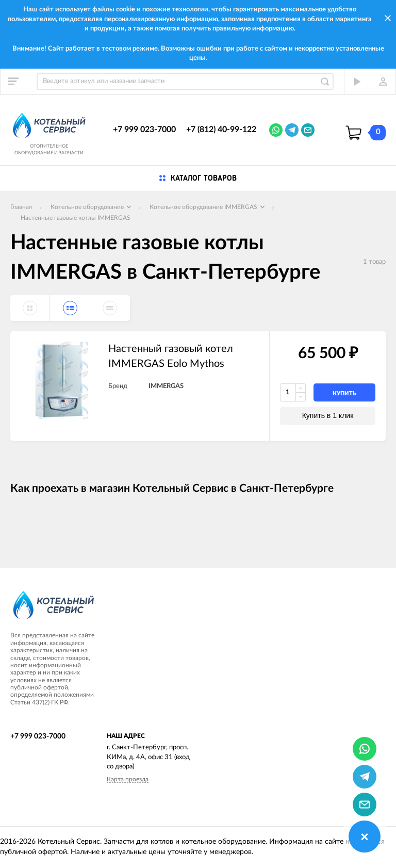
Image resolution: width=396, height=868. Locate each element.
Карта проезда (128, 779)
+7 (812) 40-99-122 (221, 130)
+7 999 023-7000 (144, 130)
